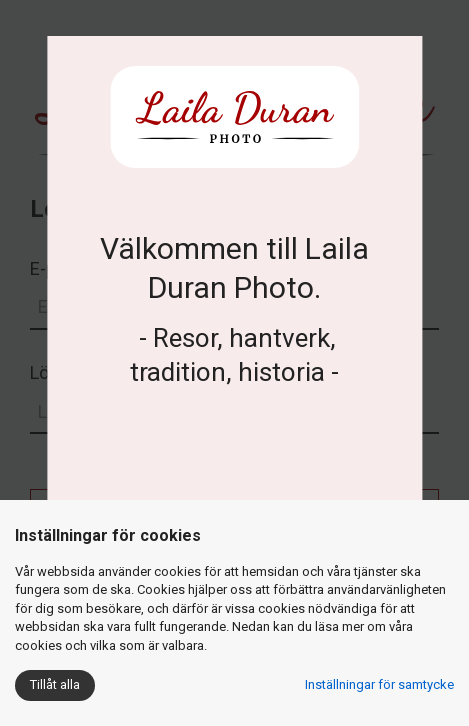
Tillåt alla (55, 684)
